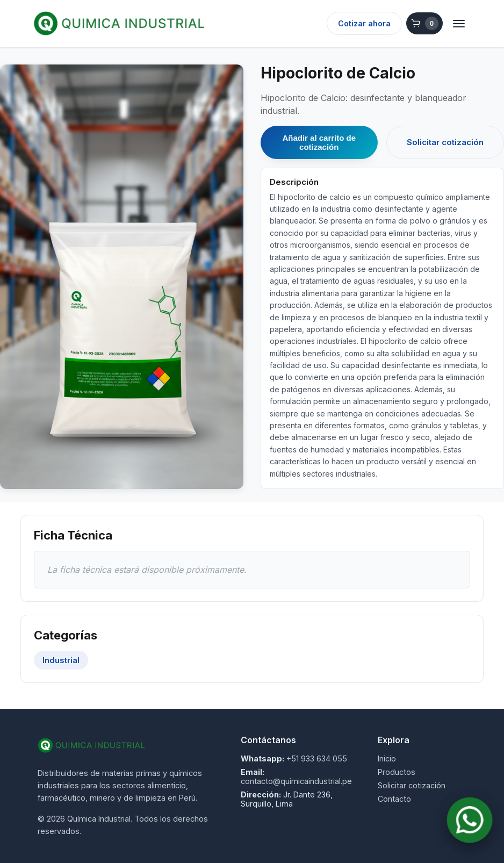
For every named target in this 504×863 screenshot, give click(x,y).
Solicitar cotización (445, 142)
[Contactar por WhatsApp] (470, 820)
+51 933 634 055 (317, 758)
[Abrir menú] (459, 24)
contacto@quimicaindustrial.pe (296, 781)
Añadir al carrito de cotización (319, 142)
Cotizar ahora (364, 23)
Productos (397, 772)
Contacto (394, 799)
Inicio (387, 758)
